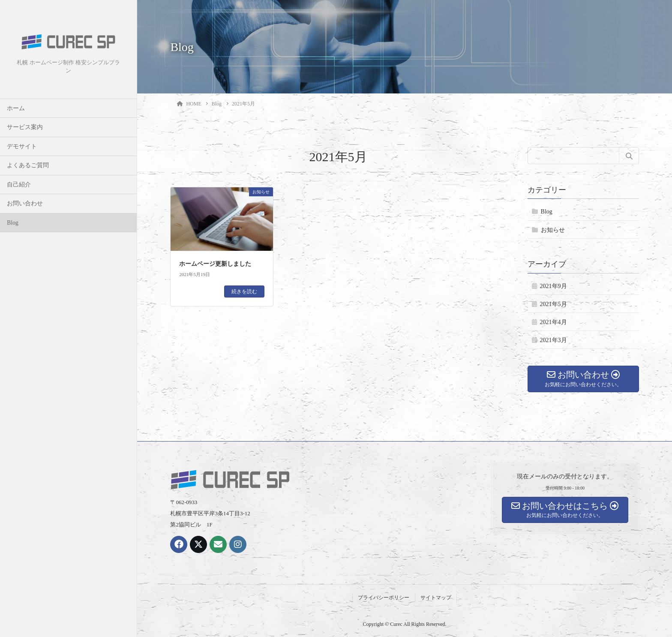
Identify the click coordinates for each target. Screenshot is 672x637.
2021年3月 (553, 340)
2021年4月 (553, 322)
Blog (12, 223)
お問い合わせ (25, 203)
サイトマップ (436, 598)
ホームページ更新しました (215, 264)
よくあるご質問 (28, 165)
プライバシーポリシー (384, 598)
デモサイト (22, 146)
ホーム (16, 108)
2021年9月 (553, 286)
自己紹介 (19, 185)
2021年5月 (553, 304)
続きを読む (244, 291)
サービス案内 (25, 127)
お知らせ (553, 230)
